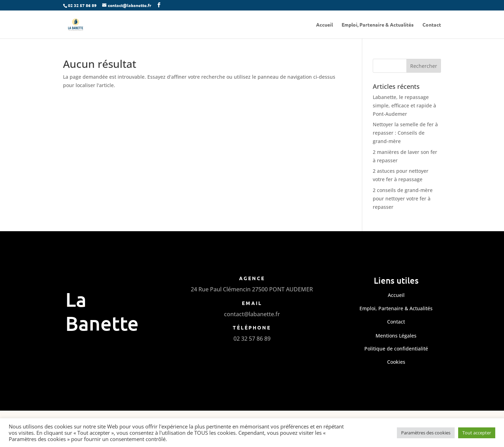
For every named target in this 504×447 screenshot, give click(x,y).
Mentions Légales (396, 336)
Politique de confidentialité (396, 349)
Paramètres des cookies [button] (426, 433)
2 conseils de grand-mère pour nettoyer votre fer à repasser (403, 198)
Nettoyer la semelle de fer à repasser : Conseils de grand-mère (405, 133)
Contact (432, 25)
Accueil (324, 25)
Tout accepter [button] (477, 433)
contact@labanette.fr (252, 314)
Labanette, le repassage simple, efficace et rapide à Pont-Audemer (404, 105)
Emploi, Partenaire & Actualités (378, 25)
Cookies (396, 362)
